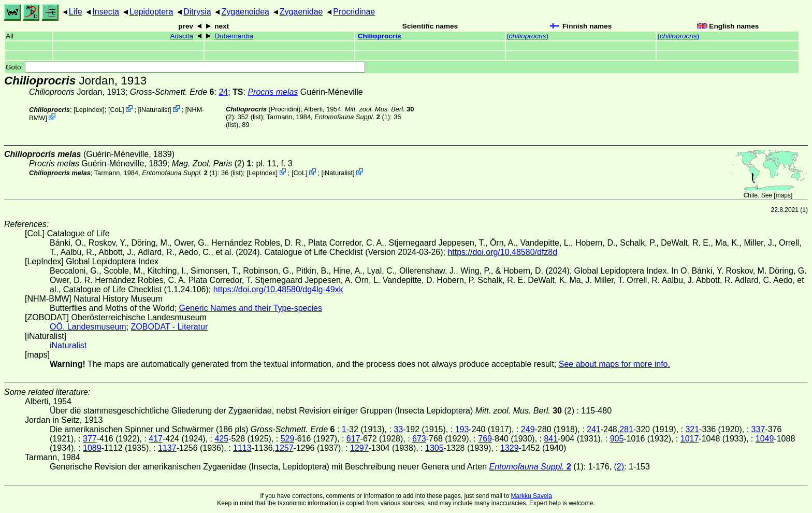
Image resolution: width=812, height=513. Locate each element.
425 (221, 439)
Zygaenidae (301, 12)
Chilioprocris (380, 36)
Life (76, 12)
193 (462, 429)
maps (783, 195)
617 (353, 439)
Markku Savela (531, 496)
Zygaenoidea (245, 12)
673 (419, 439)
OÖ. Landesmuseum (88, 327)
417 (156, 439)
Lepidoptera (151, 12)
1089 (92, 448)
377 (90, 439)
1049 (765, 439)
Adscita (182, 36)
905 (617, 439)
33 (398, 429)
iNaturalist (155, 110)
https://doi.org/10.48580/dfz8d (502, 252)
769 (485, 439)
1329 (510, 448)
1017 (690, 439)
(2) (619, 467)
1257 (284, 448)
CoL (116, 110)
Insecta (106, 12)
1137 (167, 448)
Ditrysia (197, 12)
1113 (242, 448)
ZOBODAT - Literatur (170, 327)
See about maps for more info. (614, 364)
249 (528, 429)
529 (288, 439)
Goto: (185, 67)
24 (223, 92)
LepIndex (89, 110)
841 (551, 439)
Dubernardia (234, 36)
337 (758, 429)
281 (626, 429)
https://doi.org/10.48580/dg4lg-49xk (278, 289)
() (527, 36)
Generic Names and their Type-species (251, 308)
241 (594, 429)
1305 (434, 448)
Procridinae (354, 12)
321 (692, 429)
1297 (359, 448)
